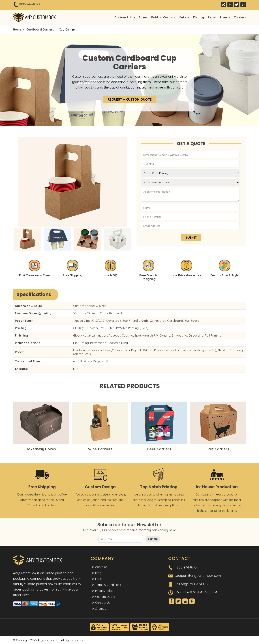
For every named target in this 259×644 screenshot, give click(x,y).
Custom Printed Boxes (131, 17)
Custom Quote (105, 597)
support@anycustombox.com (198, 576)
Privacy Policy (104, 591)
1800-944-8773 (186, 567)
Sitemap (101, 609)
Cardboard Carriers (40, 29)
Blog (98, 573)
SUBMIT (191, 238)
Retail (212, 17)
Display (199, 17)
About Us (101, 567)
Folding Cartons (163, 17)
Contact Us (103, 603)
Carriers (240, 17)
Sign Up (153, 539)
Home (17, 29)
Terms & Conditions (108, 585)
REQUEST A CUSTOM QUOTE (130, 99)
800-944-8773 (30, 4)
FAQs (99, 579)
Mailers (184, 17)
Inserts (225, 17)
